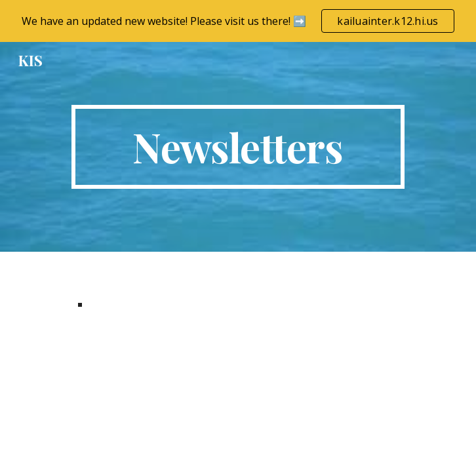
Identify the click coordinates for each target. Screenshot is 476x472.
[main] (238, 147)
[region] (238, 21)
